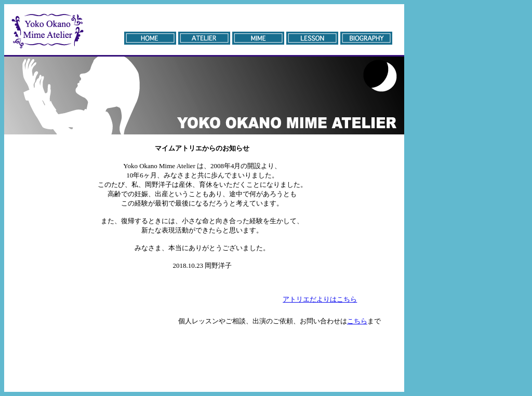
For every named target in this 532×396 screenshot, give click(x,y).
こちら (357, 321)
